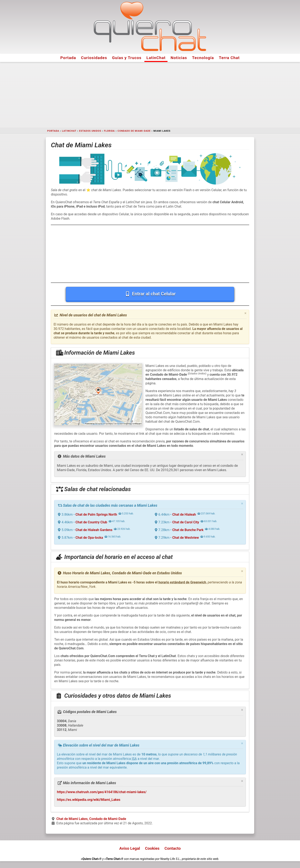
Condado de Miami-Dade (134, 131)
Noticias (179, 58)
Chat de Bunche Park (188, 530)
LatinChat (156, 58)
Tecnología (203, 58)
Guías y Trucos (127, 58)
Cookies (152, 848)
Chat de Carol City (186, 522)
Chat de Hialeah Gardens (94, 530)
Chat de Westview (186, 538)
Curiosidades (94, 58)
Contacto (172, 848)
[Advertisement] (150, 95)
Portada (68, 58)
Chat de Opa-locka (89, 538)
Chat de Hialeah (184, 514)
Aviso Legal (130, 848)
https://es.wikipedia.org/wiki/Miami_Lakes (89, 800)
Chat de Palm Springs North (96, 514)
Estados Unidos (90, 131)
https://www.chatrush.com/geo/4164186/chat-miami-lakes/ (102, 792)
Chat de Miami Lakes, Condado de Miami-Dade (91, 819)
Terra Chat (229, 58)
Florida (109, 131)
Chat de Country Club (91, 522)
